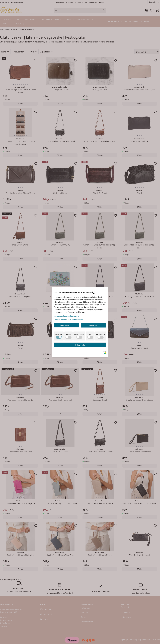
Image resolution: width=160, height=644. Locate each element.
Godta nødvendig (67, 325)
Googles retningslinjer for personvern (69, 319)
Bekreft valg (80, 345)
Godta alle (93, 325)
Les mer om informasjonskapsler (67, 316)
